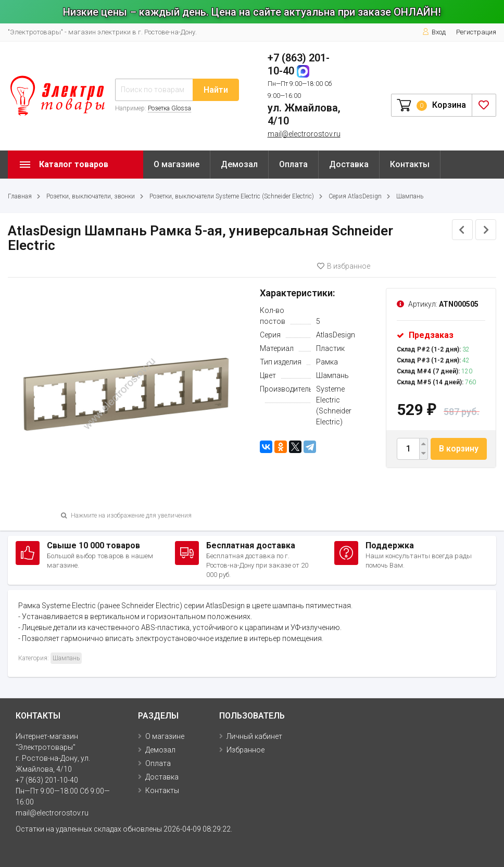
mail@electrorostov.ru (304, 134)
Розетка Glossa (169, 108)
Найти (216, 90)
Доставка (349, 164)
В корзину (459, 449)
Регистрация (476, 32)
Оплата (293, 164)
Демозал (239, 164)
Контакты (410, 164)
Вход (434, 32)
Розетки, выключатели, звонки (91, 196)
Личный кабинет (254, 736)
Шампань (410, 196)
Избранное (245, 750)
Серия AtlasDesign (355, 196)
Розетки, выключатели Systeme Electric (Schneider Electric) (232, 196)
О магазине (177, 164)
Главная (20, 196)
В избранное (344, 266)
